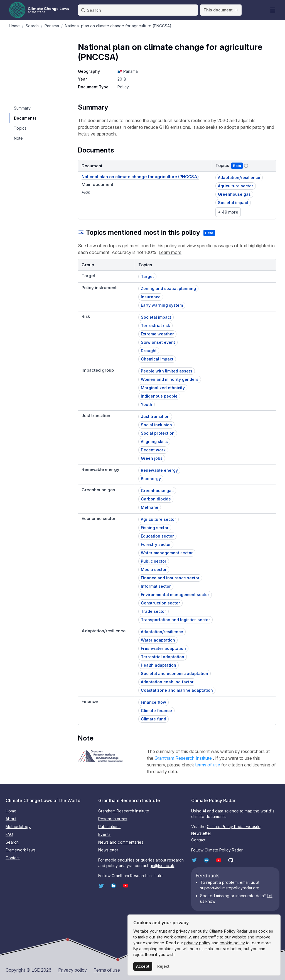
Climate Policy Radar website (234, 827)
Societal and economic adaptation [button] (175, 673)
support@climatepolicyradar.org (230, 888)
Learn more (170, 252)
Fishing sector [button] (155, 528)
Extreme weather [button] (157, 334)
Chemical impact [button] (157, 359)
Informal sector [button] (156, 586)
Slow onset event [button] (158, 342)
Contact (13, 858)
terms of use (208, 765)
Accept (143, 966)
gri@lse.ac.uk (162, 866)
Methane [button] (150, 507)
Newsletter (108, 850)
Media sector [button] (154, 569)
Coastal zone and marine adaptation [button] (177, 690)
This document (221, 10)
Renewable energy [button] (159, 470)
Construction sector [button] (160, 603)
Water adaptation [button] (158, 640)
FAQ (9, 834)
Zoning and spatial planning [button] (168, 288)
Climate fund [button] (153, 719)
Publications (109, 827)
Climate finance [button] (156, 711)
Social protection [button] (158, 433)
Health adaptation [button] (159, 665)
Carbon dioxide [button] (156, 499)
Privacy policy (73, 970)
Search (12, 842)
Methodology (18, 827)
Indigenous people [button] (159, 396)
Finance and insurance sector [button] (170, 578)
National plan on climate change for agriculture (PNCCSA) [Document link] (140, 177)
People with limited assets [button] (167, 371)
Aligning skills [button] (154, 441)
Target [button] (147, 276)
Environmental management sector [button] (175, 595)
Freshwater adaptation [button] (163, 648)
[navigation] (25, 108)
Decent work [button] (153, 450)
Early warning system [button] (162, 305)
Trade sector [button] (153, 611)
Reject (163, 966)
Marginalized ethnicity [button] (163, 388)
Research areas (113, 819)
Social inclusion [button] (156, 425)
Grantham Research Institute (184, 758)
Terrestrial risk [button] (155, 326)
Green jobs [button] (152, 458)
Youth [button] (147, 404)
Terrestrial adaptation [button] (163, 657)
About (11, 819)
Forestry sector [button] (156, 544)
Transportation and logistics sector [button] (175, 620)
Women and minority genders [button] (170, 379)
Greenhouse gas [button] (234, 194)
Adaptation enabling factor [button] (167, 682)
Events (104, 834)
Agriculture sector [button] (236, 186)
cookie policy (232, 943)
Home (11, 811)
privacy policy (197, 943)
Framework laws (21, 850)
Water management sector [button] (167, 553)
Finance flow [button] (153, 702)
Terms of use (107, 970)
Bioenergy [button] (151, 479)
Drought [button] (149, 351)
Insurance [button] (151, 297)
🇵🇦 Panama (128, 71)
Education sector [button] (157, 536)
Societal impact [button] (233, 203)
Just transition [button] (155, 416)
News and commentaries (121, 842)
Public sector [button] (154, 561)
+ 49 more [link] (228, 212)
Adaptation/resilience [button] (239, 177)
